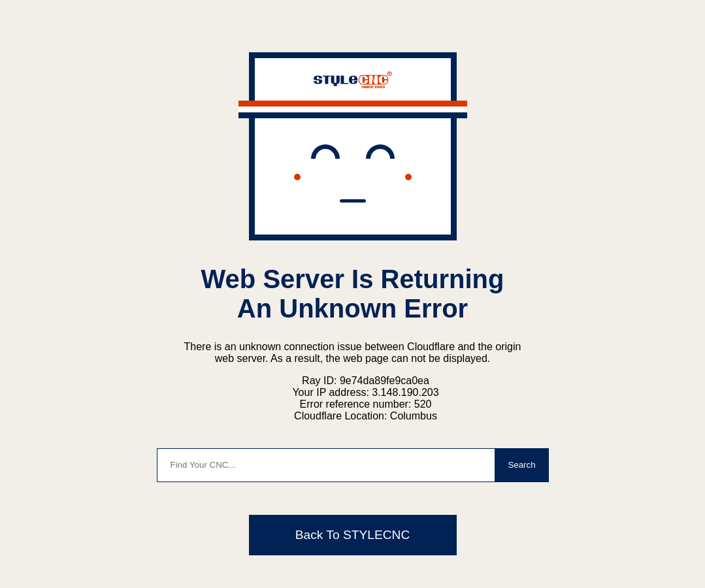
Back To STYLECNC (353, 535)
